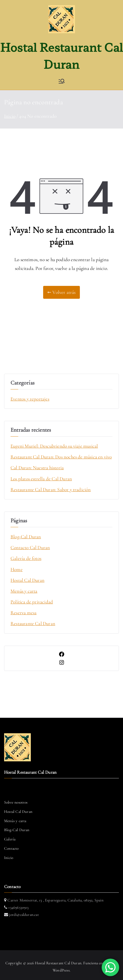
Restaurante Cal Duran (33, 623)
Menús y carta (24, 591)
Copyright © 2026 (20, 963)
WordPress (61, 970)
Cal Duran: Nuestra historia (37, 468)
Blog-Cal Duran (26, 537)
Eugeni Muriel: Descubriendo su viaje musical (54, 446)
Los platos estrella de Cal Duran (41, 479)
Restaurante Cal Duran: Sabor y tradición (51, 489)
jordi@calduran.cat (23, 915)
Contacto (11, 848)
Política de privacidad (32, 602)
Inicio (9, 858)
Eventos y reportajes (30, 399)
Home (17, 569)
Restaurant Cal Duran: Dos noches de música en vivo (61, 457)
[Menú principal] (62, 81)
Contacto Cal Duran (30, 547)
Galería (10, 839)
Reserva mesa (23, 613)
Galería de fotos (26, 558)
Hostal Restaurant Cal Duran (58, 963)
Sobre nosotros (16, 802)
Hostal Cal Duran (27, 580)
